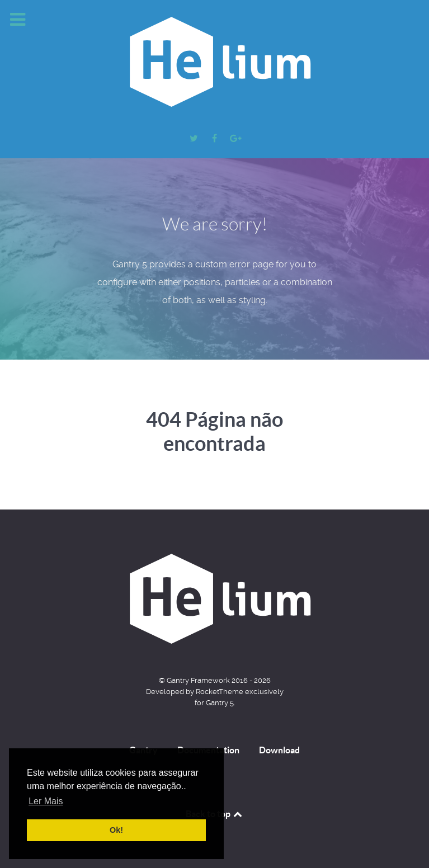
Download (279, 750)
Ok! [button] (116, 830)
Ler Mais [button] (46, 801)
